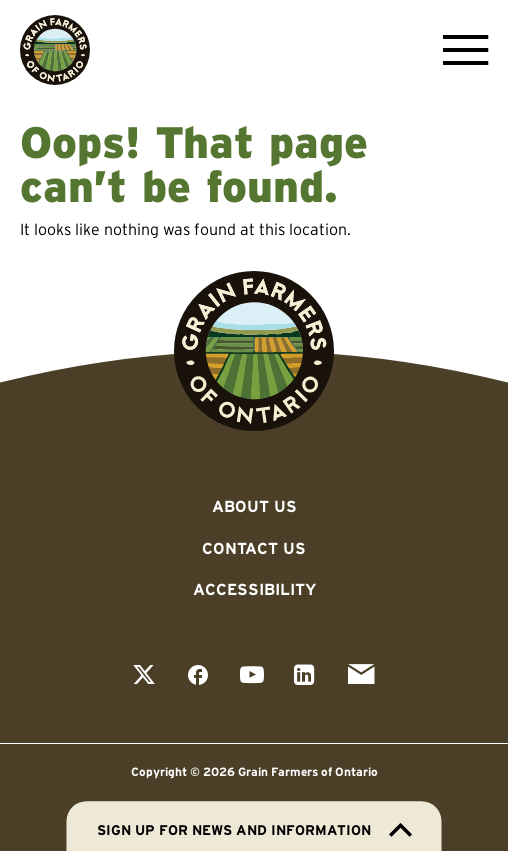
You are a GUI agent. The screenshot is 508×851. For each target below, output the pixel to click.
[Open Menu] (460, 50)
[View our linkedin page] (304, 676)
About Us (254, 506)
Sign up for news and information (254, 830)
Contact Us (254, 548)
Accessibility (254, 589)
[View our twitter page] (144, 676)
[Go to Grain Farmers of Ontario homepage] (55, 50)
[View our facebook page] (198, 676)
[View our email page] (361, 676)
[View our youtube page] (252, 676)
